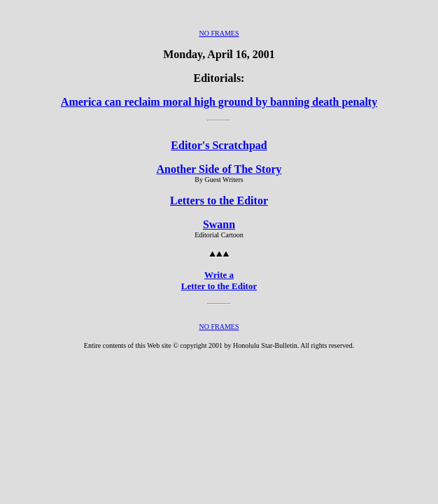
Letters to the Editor (219, 201)
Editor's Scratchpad (219, 145)
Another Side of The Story (219, 169)
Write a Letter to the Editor (219, 280)
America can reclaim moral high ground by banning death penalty (219, 102)
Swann (219, 224)
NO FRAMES (219, 33)
